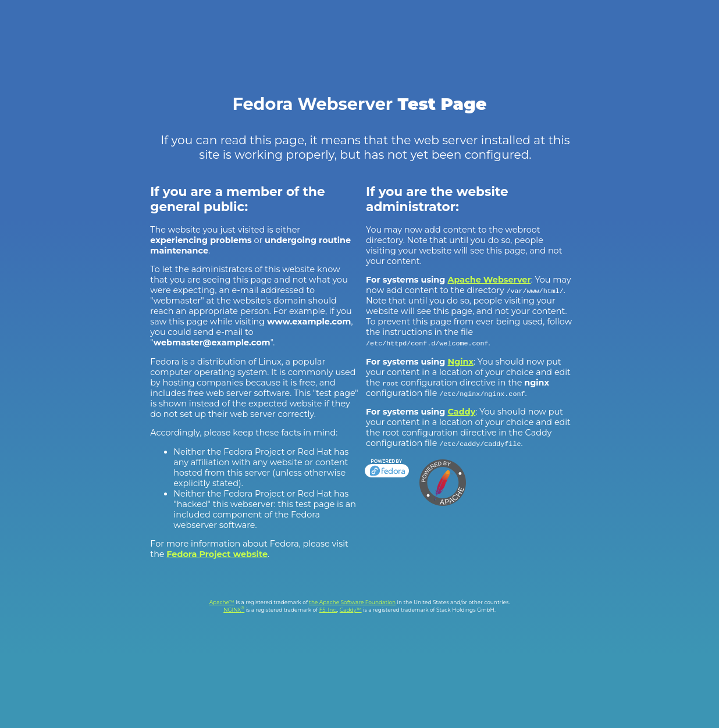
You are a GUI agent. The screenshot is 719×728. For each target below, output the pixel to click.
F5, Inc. (328, 610)
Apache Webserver (490, 280)
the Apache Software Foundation (352, 602)
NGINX (234, 610)
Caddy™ (351, 610)
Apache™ (222, 602)
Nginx (461, 362)
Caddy (462, 412)
